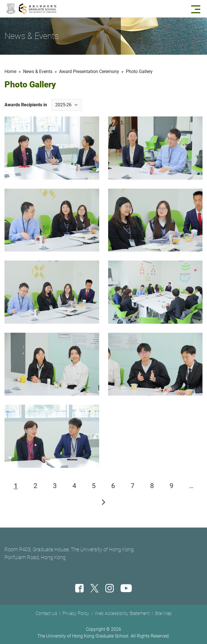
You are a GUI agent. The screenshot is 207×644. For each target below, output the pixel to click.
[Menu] (197, 9)
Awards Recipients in (26, 105)
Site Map (163, 613)
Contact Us (46, 613)
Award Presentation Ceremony (89, 71)
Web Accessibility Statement (122, 613)
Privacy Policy (76, 613)
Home (10, 71)
